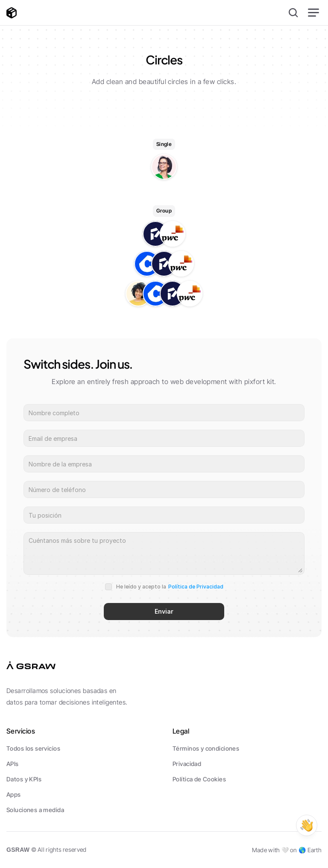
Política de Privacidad (196, 587)
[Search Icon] (293, 13)
